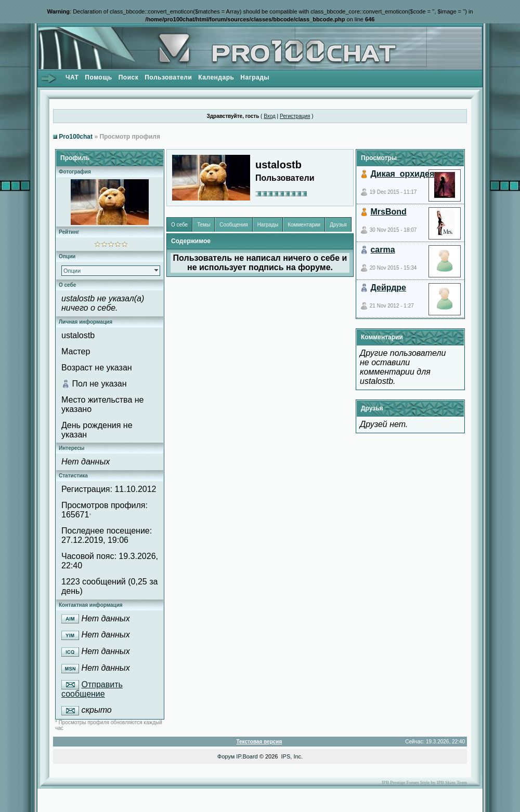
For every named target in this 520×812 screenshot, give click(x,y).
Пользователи (168, 77)
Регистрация (295, 116)
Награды (255, 77)
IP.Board (247, 756)
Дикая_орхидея (402, 174)
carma (382, 250)
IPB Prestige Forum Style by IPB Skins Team (424, 782)
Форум (226, 756)
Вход (270, 116)
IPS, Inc (291, 756)
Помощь (98, 77)
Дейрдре (388, 288)
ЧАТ (72, 77)
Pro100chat (76, 137)
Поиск (129, 77)
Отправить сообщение (92, 689)
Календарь (216, 77)
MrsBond (388, 212)
